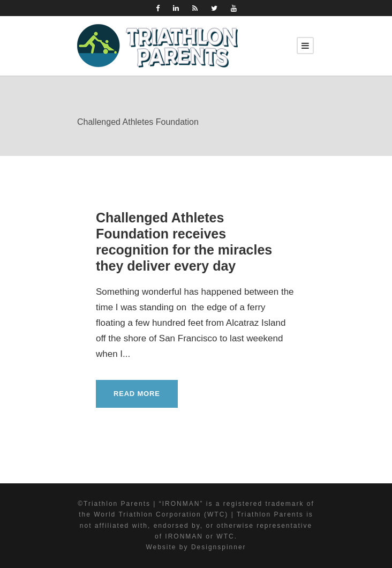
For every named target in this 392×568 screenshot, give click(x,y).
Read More (137, 394)
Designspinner (219, 547)
